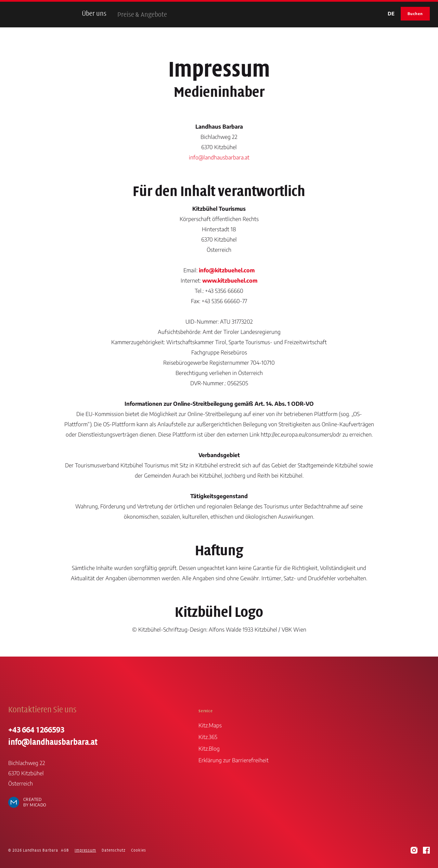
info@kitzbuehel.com (227, 270)
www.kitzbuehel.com (230, 281)
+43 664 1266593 (36, 730)
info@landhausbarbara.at (219, 157)
